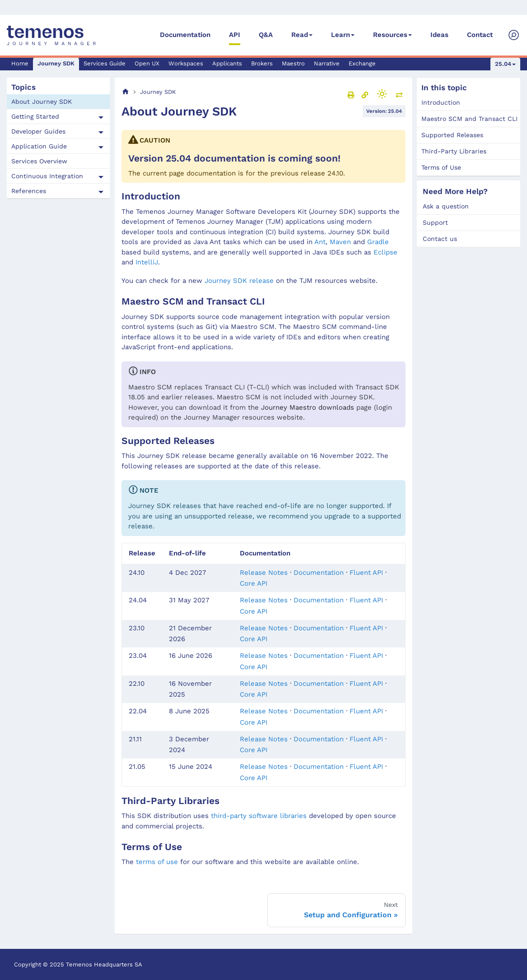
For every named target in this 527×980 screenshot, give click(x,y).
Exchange (362, 63)
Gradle (378, 242)
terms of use (157, 862)
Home (20, 63)
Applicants (227, 63)
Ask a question (446, 206)
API (235, 35)
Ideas (439, 35)
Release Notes (264, 573)
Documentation (185, 35)
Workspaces (186, 63)
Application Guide (39, 146)
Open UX (147, 63)
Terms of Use (441, 167)
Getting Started (35, 116)
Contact (480, 35)
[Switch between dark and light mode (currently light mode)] (382, 94)
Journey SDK (56, 63)
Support (435, 222)
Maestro (293, 63)
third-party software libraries (259, 816)
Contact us (440, 239)
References (29, 191)
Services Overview (39, 161)
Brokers (262, 63)
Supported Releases (452, 135)
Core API (254, 583)
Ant (320, 242)
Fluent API (366, 573)
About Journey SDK (42, 102)
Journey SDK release (239, 281)
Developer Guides (38, 131)
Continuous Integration (47, 176)
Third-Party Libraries (454, 151)
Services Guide (105, 63)
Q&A (266, 35)
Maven (340, 242)
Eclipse (385, 252)
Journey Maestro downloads (308, 407)
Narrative (327, 63)
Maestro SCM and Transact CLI (469, 119)
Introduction (441, 102)
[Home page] (126, 92)
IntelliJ (147, 262)
